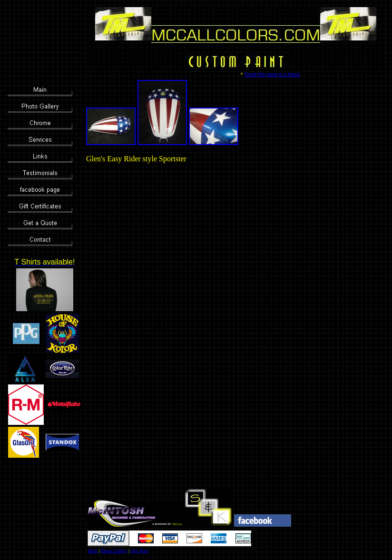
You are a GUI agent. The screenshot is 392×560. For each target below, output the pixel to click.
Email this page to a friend (272, 74)
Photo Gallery (114, 551)
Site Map (139, 551)
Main (93, 551)
